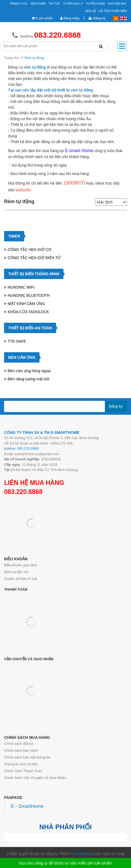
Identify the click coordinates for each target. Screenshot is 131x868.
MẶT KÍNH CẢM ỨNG (26, 304)
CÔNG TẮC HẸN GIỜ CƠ (29, 250)
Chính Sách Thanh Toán (23, 771)
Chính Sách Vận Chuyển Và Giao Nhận (35, 778)
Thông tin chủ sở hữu (21, 764)
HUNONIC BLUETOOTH (29, 295)
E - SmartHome (27, 806)
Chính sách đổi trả (19, 744)
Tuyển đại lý (73, 4)
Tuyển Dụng (95, 4)
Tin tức (54, 4)
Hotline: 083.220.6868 (21, 448)
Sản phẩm (38, 4)
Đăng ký (97, 18)
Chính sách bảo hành (21, 750)
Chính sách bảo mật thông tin (27, 757)
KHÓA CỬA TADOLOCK (28, 312)
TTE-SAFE (17, 341)
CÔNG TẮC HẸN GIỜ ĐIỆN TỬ (34, 258)
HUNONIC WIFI (21, 287)
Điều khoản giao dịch (21, 565)
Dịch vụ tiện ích (16, 572)
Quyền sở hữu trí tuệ (20, 579)
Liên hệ (90, 11)
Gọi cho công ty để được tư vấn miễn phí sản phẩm (65, 863)
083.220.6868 (23, 492)
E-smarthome (82, 854)
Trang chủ (11, 58)
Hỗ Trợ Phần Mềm (113, 11)
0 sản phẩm (44, 18)
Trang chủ (18, 4)
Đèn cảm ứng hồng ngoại (29, 371)
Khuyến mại (117, 4)
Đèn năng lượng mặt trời (28, 379)
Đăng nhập (70, 18)
